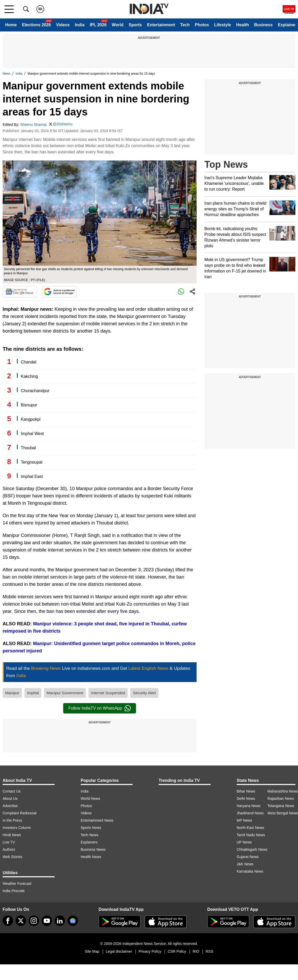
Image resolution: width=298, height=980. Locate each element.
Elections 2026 (36, 25)
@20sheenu (63, 124)
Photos (202, 25)
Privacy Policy (150, 951)
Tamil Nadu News (251, 835)
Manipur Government (65, 693)
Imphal (33, 693)
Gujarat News (248, 857)
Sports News (91, 828)
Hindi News (12, 835)
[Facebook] (8, 921)
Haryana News (249, 806)
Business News (93, 849)
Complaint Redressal (20, 813)
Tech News (89, 835)
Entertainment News (97, 820)
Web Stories (12, 857)
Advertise (10, 806)
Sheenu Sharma (33, 125)
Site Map (92, 951)
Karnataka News (250, 871)
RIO (196, 951)
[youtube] (47, 921)
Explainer (287, 25)
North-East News (250, 828)
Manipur (12, 693)
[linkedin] (60, 921)
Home (11, 25)
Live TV (9, 842)
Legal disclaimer (119, 951)
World (118, 25)
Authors (9, 849)
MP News (244, 820)
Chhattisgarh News (252, 849)
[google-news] (73, 921)
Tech (185, 25)
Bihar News (246, 791)
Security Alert (144, 693)
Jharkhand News (250, 813)
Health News (91, 857)
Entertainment (161, 25)
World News (90, 799)
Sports (135, 25)
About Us (10, 799)
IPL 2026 (98, 25)
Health (242, 25)
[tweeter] (21, 921)
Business (263, 25)
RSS (209, 951)
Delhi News (246, 799)
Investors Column (17, 828)
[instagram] (34, 921)
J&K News (245, 864)
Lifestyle (222, 25)
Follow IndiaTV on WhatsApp (100, 708)
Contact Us (12, 791)
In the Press (12, 820)
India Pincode (14, 891)
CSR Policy (177, 951)
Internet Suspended (108, 693)
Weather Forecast (17, 884)
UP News (244, 842)
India (80, 25)
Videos (63, 25)
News (7, 74)
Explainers (89, 842)
